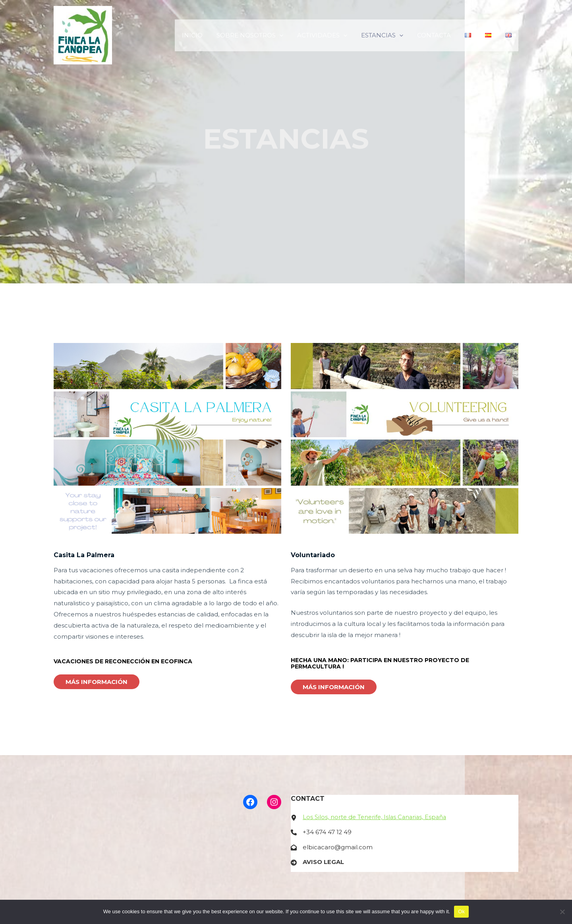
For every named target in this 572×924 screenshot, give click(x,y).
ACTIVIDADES (333, 35)
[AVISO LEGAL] (317, 863)
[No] (562, 912)
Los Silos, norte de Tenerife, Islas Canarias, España (377, 817)
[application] (292, 35)
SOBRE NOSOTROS (263, 35)
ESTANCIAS (391, 35)
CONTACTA (441, 35)
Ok (461, 911)
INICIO (207, 35)
